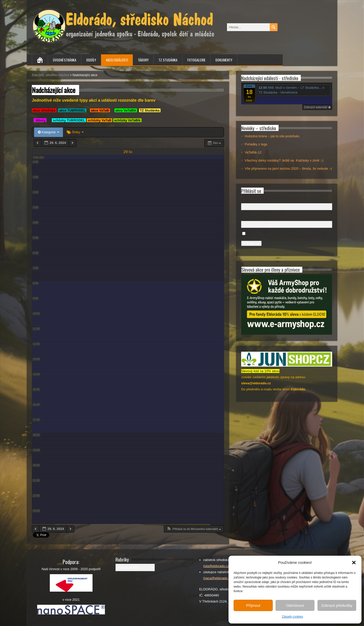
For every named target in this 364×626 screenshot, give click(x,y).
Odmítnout (295, 605)
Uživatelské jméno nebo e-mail (264, 198)
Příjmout (253, 605)
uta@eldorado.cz (217, 566)
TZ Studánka (168, 60)
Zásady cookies (292, 617)
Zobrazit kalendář (317, 107)
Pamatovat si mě (259, 234)
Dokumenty (224, 60)
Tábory (143, 60)
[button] (354, 563)
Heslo (245, 216)
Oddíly (91, 60)
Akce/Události (117, 60)
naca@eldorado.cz (218, 578)
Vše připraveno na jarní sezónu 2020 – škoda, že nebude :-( (288, 169)
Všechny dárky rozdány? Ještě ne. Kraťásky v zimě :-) (284, 160)
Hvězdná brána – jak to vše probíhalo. (272, 136)
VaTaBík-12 (253, 152)
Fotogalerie (196, 60)
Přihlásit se (251, 243)
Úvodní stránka (65, 60)
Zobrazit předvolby (337, 605)
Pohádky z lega (256, 144)
